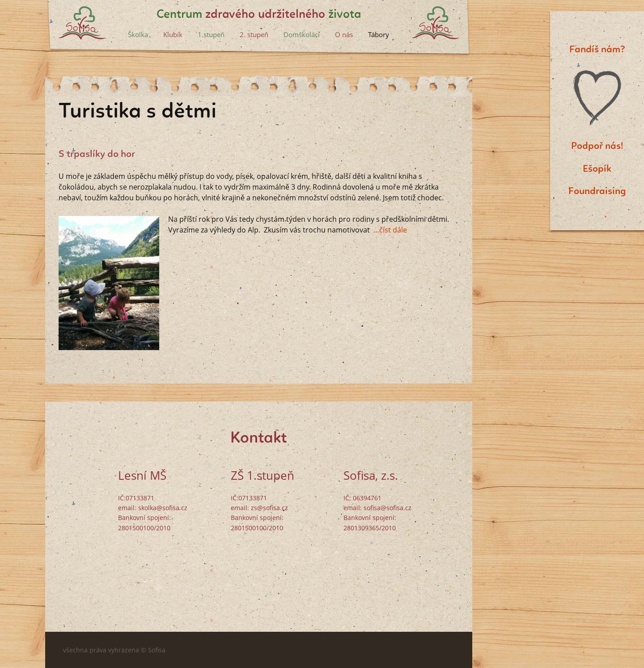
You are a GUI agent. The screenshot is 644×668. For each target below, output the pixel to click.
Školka (138, 34)
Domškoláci (302, 34)
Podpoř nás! (597, 146)
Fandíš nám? (597, 50)
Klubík (173, 34)
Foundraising (597, 191)
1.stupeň (211, 34)
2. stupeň (254, 34)
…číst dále (390, 230)
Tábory (379, 34)
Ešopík (597, 169)
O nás (344, 34)
